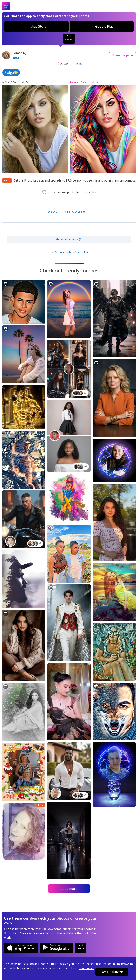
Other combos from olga (69, 252)
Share (123, 55)
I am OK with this (112, 972)
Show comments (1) (69, 239)
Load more (69, 889)
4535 (77, 64)
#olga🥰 (11, 72)
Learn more (87, 968)
